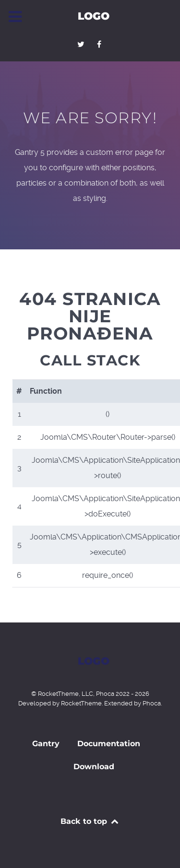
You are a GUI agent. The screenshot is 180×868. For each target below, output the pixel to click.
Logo (94, 16)
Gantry (46, 744)
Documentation (109, 744)
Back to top (90, 821)
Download (94, 767)
